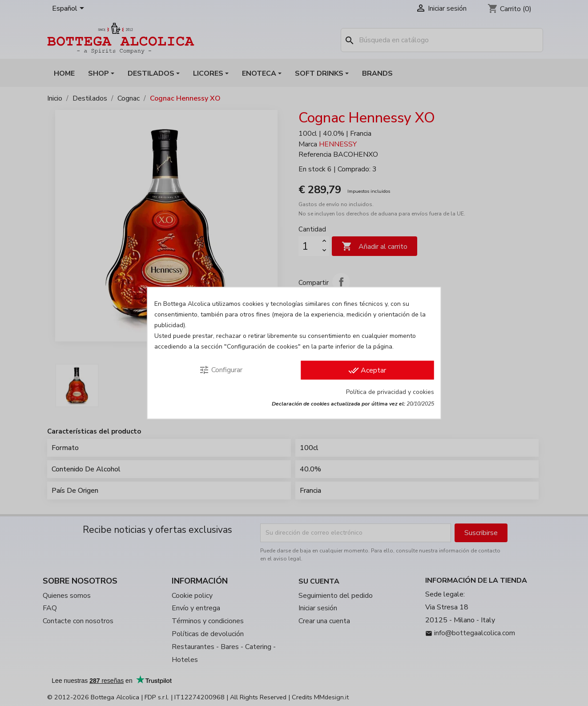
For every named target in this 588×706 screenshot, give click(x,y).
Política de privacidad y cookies (390, 392)
